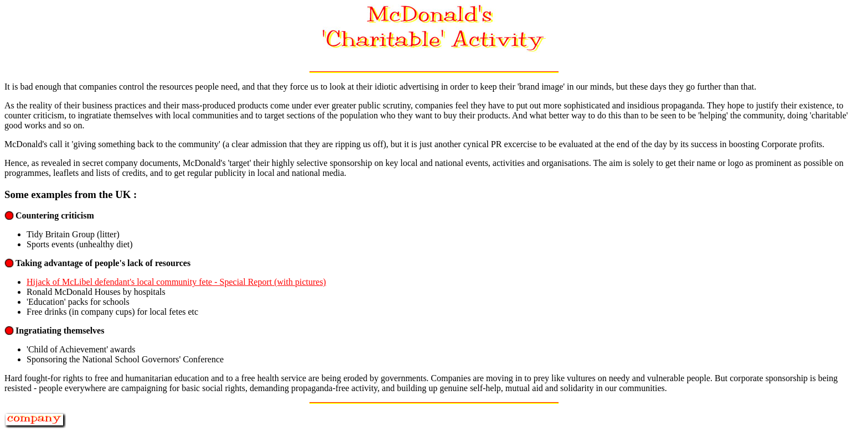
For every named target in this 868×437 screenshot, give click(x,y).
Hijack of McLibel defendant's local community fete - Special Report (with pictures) (176, 282)
